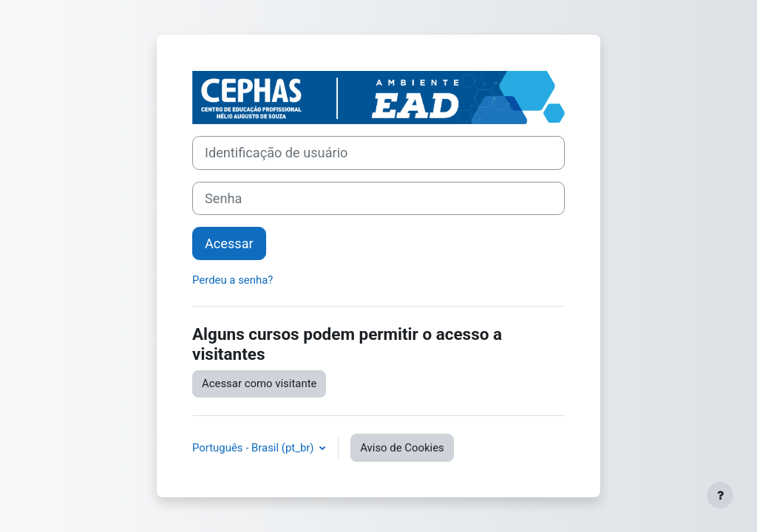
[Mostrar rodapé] (720, 495)
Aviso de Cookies (402, 448)
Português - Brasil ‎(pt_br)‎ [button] (254, 448)
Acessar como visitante (259, 383)
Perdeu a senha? (232, 280)
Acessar (229, 243)
